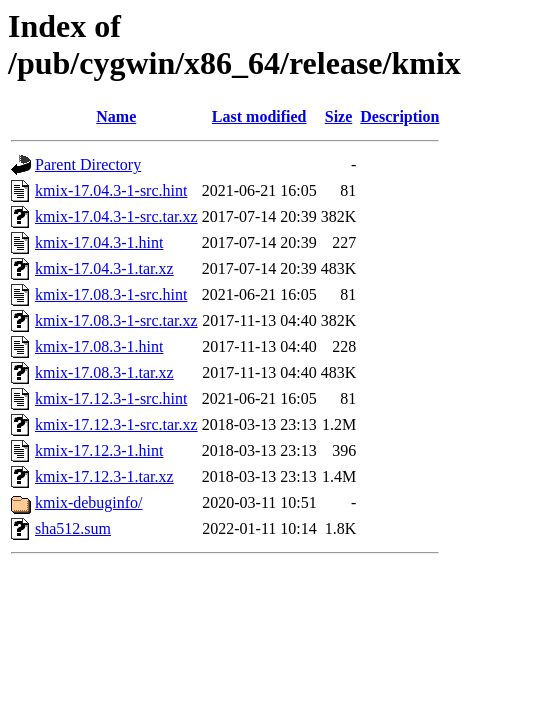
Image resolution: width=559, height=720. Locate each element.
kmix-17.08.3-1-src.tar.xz (116, 320)
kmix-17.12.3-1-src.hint (111, 398)
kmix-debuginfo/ (89, 502)
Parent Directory (88, 164)
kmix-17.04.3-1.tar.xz (104, 268)
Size (339, 116)
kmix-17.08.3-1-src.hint (111, 294)
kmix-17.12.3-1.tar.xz (104, 476)
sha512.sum (73, 528)
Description (399, 116)
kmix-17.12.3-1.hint (99, 450)
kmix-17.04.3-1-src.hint (111, 190)
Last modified (259, 116)
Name (116, 116)
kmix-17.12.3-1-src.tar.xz (116, 424)
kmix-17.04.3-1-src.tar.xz (116, 216)
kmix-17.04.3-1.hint (99, 242)
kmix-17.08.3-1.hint (99, 346)
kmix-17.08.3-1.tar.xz (104, 372)
